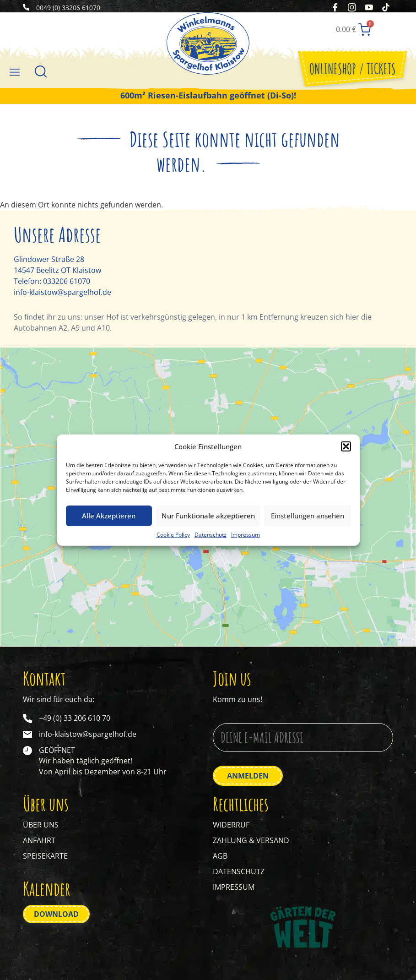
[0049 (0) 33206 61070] (26, 8)
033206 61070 (67, 285)
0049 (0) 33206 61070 (68, 8)
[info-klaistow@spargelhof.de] (27, 739)
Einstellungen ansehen (308, 516)
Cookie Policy (173, 534)
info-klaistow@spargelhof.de (62, 296)
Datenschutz (211, 534)
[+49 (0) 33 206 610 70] (27, 723)
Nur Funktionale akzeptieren (208, 516)
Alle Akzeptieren (109, 516)
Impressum (246, 534)
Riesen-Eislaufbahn (188, 99)
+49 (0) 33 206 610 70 (75, 723)
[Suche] (41, 75)
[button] (346, 446)
